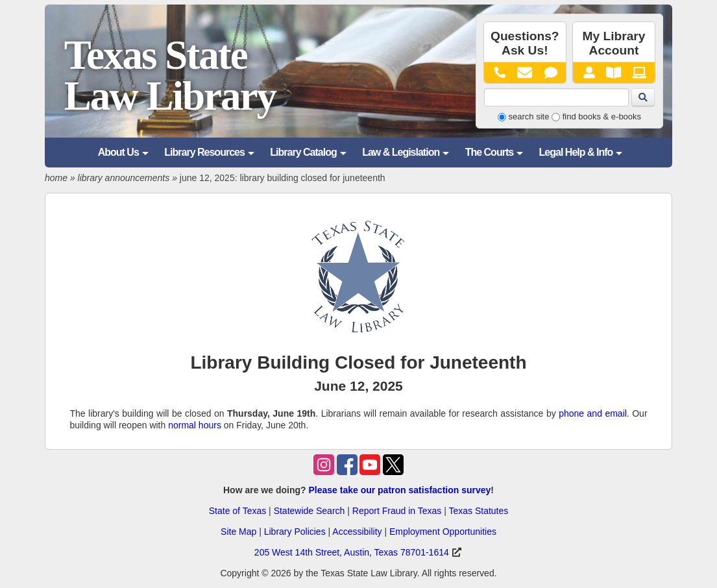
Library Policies (295, 532)
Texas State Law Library (170, 76)
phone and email (593, 413)
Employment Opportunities (443, 532)
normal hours (195, 425)
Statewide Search (310, 511)
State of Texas (237, 511)
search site (529, 116)
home (56, 178)
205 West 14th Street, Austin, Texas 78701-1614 (352, 552)
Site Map (238, 532)
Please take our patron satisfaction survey (399, 490)
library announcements (124, 178)
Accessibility (357, 532)
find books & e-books (602, 116)
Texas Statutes (478, 511)
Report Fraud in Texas (397, 511)
